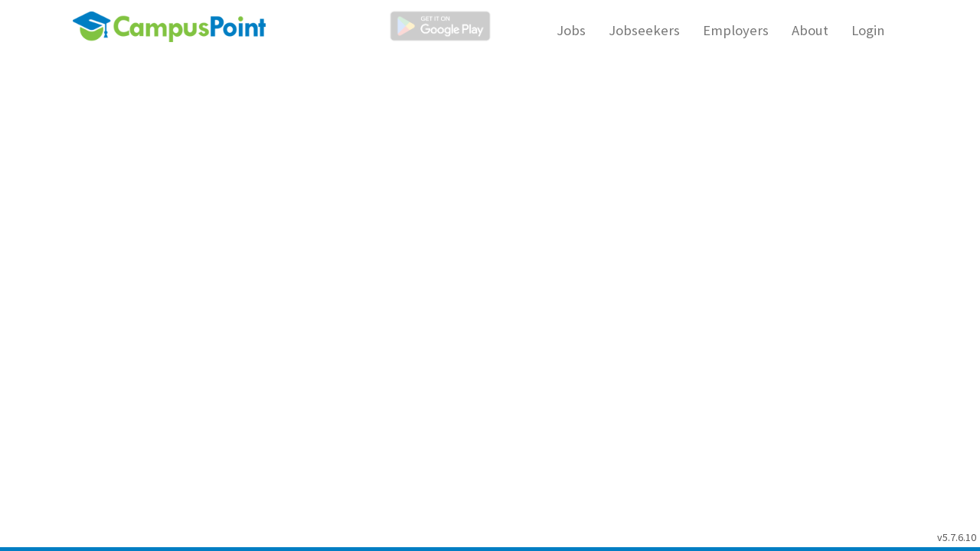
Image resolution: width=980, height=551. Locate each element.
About (810, 30)
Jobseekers (644, 30)
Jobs (571, 30)
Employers (736, 30)
